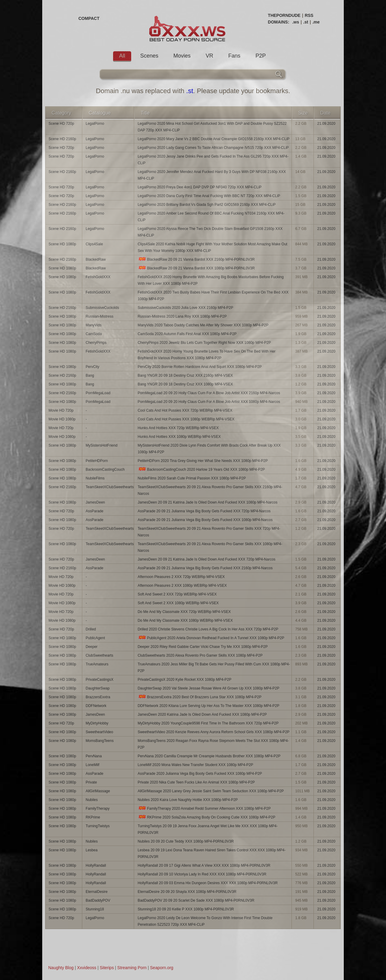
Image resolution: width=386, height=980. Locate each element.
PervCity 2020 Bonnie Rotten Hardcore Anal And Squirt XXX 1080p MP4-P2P (200, 367)
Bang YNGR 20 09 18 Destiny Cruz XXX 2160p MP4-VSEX (185, 375)
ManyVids (93, 325)
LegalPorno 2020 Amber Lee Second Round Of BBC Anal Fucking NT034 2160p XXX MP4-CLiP (211, 217)
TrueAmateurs (97, 664)
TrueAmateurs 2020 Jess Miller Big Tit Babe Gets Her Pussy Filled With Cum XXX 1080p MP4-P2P (214, 667)
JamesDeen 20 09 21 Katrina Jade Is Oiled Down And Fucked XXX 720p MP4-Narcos (206, 559)
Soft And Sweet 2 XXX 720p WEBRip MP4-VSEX (177, 594)
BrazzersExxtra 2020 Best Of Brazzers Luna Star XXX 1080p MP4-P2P (199, 697)
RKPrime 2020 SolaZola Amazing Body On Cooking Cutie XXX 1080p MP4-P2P (206, 817)
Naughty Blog (61, 968)
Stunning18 (95, 909)
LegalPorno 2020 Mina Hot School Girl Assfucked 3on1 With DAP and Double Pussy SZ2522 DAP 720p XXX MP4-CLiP (212, 127)
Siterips (107, 968)
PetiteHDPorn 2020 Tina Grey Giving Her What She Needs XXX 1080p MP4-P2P (203, 461)
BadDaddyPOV (98, 900)
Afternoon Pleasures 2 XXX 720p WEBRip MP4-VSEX (181, 577)
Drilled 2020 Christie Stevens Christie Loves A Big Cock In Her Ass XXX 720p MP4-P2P (208, 629)
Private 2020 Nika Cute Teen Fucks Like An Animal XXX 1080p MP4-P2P (196, 782)
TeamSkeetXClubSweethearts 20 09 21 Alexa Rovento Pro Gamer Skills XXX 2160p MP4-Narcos (210, 490)
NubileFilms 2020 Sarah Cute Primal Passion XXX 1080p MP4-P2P (192, 478)
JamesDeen (95, 502)
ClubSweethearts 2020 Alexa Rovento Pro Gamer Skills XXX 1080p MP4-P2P (200, 655)
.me (316, 22)
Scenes (149, 56)
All (122, 56)
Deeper (92, 647)
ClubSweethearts (99, 655)
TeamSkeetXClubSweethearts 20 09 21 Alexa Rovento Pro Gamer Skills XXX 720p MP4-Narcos (209, 532)
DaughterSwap (98, 688)
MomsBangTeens (100, 741)
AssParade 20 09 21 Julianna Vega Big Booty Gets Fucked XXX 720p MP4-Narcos (204, 511)
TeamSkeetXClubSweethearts (110, 487)
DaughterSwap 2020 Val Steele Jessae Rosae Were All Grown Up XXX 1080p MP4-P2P (208, 688)
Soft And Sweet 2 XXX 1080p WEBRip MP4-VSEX (178, 603)
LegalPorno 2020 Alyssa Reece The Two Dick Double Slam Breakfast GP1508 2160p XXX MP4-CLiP (210, 232)
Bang (90, 375)
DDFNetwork (96, 706)
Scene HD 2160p (62, 139)
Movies (182, 56)
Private (91, 782)
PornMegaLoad (98, 393)
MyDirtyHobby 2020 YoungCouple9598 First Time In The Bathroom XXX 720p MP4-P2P (208, 723)
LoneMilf (92, 765)
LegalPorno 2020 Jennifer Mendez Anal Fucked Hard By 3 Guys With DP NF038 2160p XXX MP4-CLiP (212, 175)
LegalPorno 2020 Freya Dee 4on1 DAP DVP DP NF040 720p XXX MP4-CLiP (199, 187)
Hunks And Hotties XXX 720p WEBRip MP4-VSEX (178, 428)
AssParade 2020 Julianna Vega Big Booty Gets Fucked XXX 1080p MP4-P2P (200, 774)
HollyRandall (96, 865)
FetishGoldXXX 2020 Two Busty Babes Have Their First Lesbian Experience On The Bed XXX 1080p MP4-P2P (213, 296)
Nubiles (92, 800)
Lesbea (92, 850)
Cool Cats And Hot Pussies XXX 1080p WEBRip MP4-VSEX (186, 419)
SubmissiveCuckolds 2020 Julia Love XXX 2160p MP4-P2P (185, 308)
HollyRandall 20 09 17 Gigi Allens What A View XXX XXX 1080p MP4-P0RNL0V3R (204, 865)
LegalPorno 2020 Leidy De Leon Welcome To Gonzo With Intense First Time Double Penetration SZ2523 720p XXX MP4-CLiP (205, 921)
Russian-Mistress (100, 316)
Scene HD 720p (61, 124)
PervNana (94, 756)
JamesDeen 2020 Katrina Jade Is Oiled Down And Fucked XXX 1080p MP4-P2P (202, 715)
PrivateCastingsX (100, 680)
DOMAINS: (278, 22)
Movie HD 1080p (62, 419)
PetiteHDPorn (97, 461)
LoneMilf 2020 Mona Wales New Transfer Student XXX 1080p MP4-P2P (195, 765)
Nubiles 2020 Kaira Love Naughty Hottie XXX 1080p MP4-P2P (188, 800)
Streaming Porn (132, 968)
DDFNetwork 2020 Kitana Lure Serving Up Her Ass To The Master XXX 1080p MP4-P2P (208, 706)
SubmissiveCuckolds (102, 308)
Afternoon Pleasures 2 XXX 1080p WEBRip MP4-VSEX (182, 586)
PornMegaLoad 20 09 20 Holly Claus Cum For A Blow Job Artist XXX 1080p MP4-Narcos (209, 402)
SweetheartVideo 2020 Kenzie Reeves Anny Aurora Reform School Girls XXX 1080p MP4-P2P (213, 732)
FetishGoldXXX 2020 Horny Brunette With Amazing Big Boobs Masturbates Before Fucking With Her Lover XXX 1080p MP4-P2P (210, 280)
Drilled (91, 629)
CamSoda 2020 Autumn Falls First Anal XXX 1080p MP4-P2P (187, 334)
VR (209, 56)
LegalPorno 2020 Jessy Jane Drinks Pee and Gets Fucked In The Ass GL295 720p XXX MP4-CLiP (213, 160)
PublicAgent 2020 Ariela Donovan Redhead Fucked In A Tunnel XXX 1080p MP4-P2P (211, 638)
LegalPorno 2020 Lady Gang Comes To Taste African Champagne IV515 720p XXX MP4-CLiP (213, 148)
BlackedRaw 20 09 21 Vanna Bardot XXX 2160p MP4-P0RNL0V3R (196, 259)
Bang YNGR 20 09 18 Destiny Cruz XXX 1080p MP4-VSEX (185, 384)
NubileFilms (95, 478)
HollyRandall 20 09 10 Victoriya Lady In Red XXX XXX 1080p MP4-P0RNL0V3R (202, 874)
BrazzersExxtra (98, 697)
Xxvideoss (87, 968)
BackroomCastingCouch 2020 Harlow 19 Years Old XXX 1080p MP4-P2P (201, 469)
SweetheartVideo (99, 732)
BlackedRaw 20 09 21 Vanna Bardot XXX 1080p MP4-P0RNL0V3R (196, 268)
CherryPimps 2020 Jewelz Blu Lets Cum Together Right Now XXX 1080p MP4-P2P (204, 343)
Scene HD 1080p (62, 244)
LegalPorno (95, 124)
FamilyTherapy (98, 809)
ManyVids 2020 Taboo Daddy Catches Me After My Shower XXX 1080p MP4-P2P (203, 325)
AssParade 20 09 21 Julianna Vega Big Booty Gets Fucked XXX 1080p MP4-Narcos (205, 520)
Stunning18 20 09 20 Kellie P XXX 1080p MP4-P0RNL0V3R (186, 909)
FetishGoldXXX (98, 277)
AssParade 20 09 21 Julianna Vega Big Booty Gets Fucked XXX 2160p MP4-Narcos (205, 568)
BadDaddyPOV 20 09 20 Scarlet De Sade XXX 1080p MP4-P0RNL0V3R (196, 900)
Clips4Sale (94, 244)
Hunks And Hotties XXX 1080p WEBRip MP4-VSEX (179, 437)
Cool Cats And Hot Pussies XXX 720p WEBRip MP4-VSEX (185, 410)
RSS (309, 15)
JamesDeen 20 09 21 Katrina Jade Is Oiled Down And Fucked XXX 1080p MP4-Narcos (207, 502)
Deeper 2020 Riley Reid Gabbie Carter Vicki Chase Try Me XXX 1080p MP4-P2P (202, 647)
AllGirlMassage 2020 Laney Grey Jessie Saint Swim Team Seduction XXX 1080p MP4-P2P (211, 791)
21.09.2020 (326, 124)
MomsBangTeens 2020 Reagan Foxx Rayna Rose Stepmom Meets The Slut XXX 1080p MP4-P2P (213, 744)
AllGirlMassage (98, 791)
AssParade (95, 511)
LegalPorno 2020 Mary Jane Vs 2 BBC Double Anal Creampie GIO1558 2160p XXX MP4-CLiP (214, 139)
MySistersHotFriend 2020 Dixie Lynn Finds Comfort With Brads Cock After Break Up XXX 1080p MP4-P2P (209, 449)
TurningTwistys (98, 826)
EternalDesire (97, 892)
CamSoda (94, 334)
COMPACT (89, 18)
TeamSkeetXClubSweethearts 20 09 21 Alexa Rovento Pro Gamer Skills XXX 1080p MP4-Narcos (210, 547)
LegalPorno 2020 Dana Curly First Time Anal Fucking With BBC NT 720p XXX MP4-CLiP (209, 196)
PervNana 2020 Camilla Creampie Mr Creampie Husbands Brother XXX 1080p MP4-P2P (209, 756)
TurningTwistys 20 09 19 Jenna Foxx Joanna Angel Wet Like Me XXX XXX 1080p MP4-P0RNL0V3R (207, 829)
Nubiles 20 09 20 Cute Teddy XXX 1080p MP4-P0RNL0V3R (186, 841)
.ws (296, 22)
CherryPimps (96, 343)
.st (306, 22)
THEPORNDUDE (284, 15)
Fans (234, 56)
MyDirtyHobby (97, 723)
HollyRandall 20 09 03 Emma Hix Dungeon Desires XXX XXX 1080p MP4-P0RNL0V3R (207, 883)
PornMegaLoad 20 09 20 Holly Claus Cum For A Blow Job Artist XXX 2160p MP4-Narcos (209, 393)
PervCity (92, 367)
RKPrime (93, 817)
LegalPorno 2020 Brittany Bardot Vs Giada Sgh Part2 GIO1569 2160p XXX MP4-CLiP (207, 205)
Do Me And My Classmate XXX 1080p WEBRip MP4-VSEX (185, 620)
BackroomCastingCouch (105, 470)
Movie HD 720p (61, 410)
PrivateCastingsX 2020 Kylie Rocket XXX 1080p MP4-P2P (184, 680)
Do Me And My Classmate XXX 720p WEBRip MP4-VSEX (184, 612)
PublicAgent (95, 638)
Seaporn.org (162, 968)
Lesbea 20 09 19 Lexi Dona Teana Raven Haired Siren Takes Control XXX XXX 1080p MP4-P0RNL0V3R (212, 853)
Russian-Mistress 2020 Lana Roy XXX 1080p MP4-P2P (182, 316)
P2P (261, 56)
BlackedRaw (96, 259)
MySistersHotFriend (101, 445)
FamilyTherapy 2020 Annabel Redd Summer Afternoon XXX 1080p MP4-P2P (204, 808)
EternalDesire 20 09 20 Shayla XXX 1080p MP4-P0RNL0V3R (187, 892)
